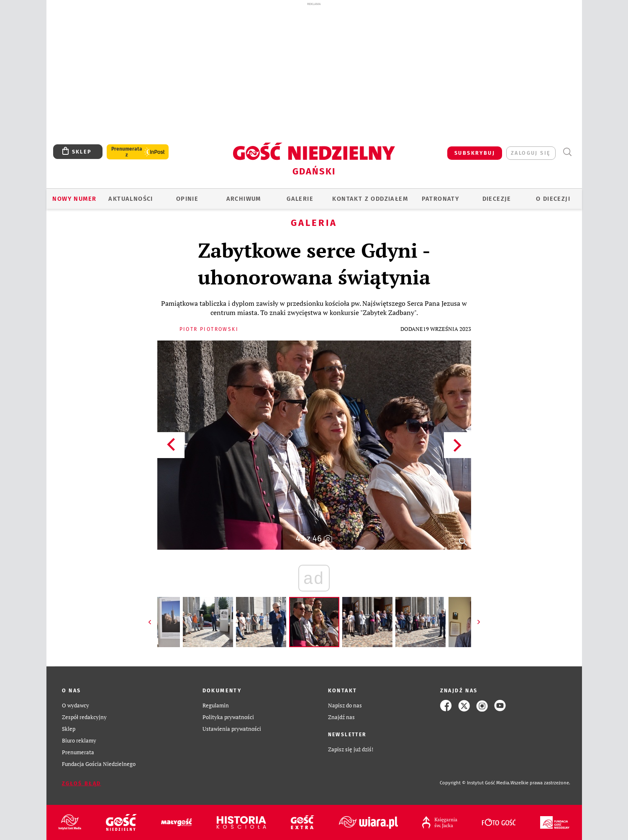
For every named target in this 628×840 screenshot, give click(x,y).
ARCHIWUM (244, 199)
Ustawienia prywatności (232, 729)
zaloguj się (531, 153)
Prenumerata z (127, 152)
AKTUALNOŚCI (131, 199)
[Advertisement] (314, 70)
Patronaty (441, 199)
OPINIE (187, 199)
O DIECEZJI (553, 199)
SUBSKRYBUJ (475, 153)
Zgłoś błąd (82, 783)
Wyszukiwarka (568, 152)
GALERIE (300, 199)
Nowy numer (74, 199)
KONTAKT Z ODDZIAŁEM (370, 199)
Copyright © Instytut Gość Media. (475, 783)
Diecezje (497, 199)
